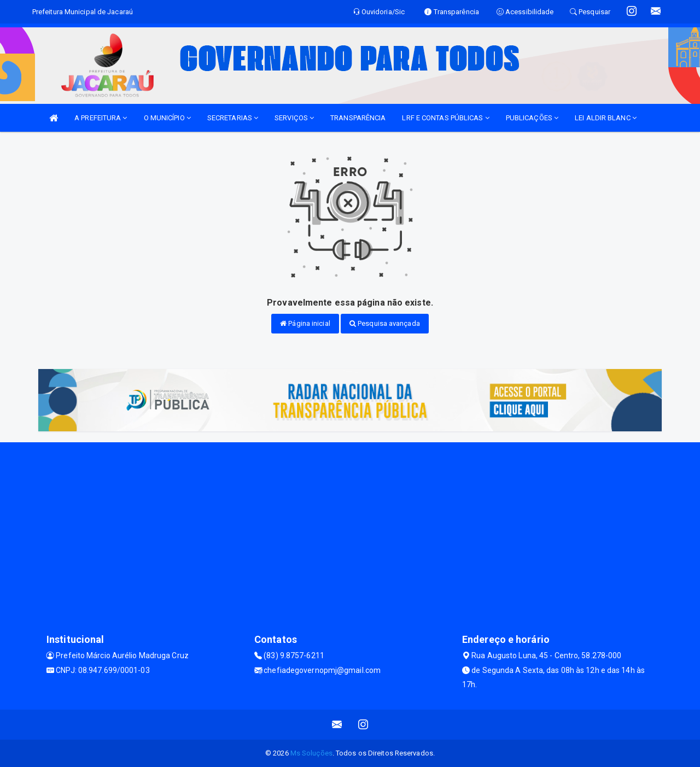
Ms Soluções (311, 753)
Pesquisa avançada (385, 323)
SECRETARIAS (233, 118)
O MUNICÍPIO (167, 118)
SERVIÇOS (294, 118)
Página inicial (305, 323)
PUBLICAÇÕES (532, 118)
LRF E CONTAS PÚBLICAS (445, 118)
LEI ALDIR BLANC (606, 118)
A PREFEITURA (101, 118)
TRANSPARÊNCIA (358, 118)
